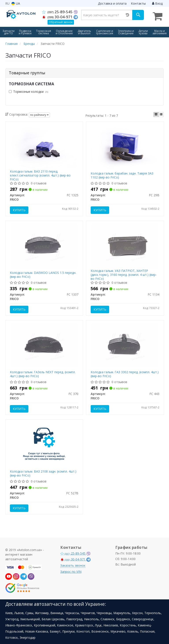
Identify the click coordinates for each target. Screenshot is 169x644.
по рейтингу (39, 115)
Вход (157, 3)
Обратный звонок (61, 22)
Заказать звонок (73, 565)
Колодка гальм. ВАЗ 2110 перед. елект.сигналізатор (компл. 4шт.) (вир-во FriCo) (40, 175)
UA (16, 3)
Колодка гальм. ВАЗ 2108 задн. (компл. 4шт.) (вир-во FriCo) (43, 473)
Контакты (138, 3)
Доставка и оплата (112, 3)
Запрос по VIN (71, 572)
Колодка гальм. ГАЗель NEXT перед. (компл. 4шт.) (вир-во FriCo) (43, 374)
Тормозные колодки (28, 92)
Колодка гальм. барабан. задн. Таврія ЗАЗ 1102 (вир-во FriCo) (122, 175)
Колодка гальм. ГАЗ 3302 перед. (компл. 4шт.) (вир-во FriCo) (125, 374)
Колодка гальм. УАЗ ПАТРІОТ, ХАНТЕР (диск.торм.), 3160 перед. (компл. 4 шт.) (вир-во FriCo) (124, 275)
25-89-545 (58, 12)
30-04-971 (58, 17)
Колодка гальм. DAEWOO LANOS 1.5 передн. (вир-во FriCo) (43, 275)
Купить (19, 210)
